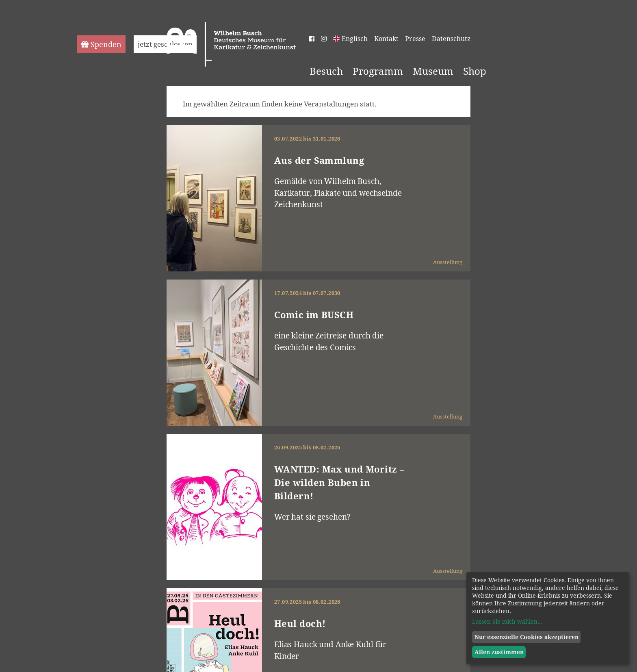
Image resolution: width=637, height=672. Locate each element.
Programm (378, 71)
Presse (415, 39)
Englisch (355, 39)
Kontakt (386, 39)
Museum (433, 71)
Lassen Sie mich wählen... (507, 621)
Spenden (101, 44)
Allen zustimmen (499, 652)
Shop (475, 71)
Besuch (326, 71)
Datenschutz (451, 39)
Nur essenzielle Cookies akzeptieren (526, 637)
